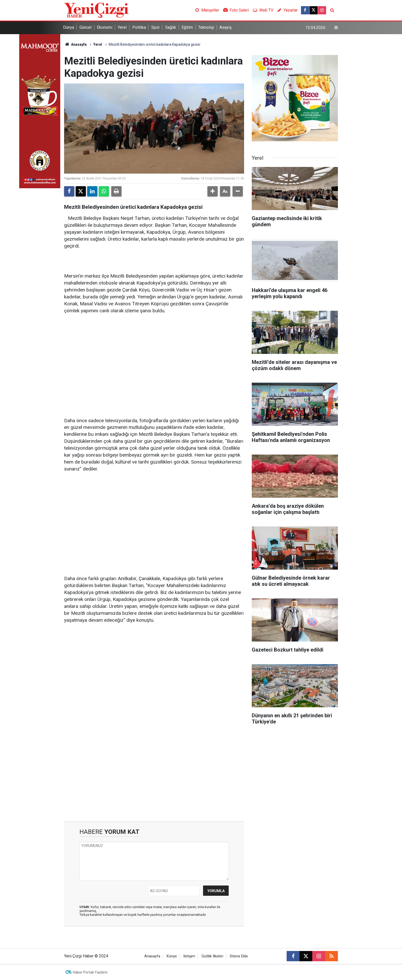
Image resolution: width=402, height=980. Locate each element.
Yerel (122, 27)
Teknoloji (206, 27)
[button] (213, 191)
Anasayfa (75, 44)
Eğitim (187, 27)
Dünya (69, 27)
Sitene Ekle (239, 956)
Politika (139, 27)
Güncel (86, 27)
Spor (155, 27)
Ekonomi (105, 27)
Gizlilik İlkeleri (212, 956)
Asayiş (225, 27)
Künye (172, 956)
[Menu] (336, 28)
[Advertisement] (154, 359)
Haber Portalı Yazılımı (90, 972)
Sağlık (171, 27)
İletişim (189, 956)
